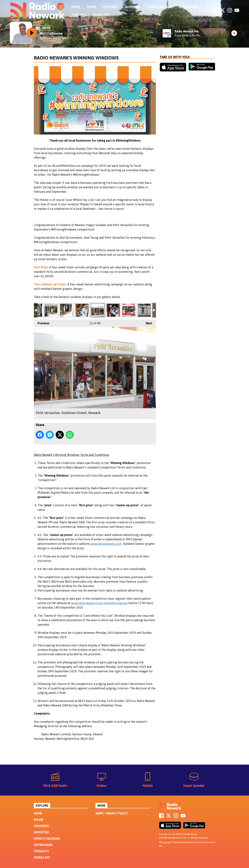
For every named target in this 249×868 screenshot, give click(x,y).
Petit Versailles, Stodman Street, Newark (82, 310)
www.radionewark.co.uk (106, 544)
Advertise (132, 7)
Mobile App (101, 15)
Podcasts (79, 15)
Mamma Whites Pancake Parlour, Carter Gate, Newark (113, 310)
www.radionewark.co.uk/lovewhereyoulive (99, 603)
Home (76, 7)
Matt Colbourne (51, 33)
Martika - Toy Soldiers (54, 38)
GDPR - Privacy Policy (112, 813)
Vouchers (110, 7)
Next (147, 322)
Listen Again (189, 7)
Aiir (161, 846)
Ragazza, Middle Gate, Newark (51, 310)
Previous (42, 322)
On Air (91, 7)
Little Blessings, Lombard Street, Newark (144, 310)
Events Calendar (160, 7)
